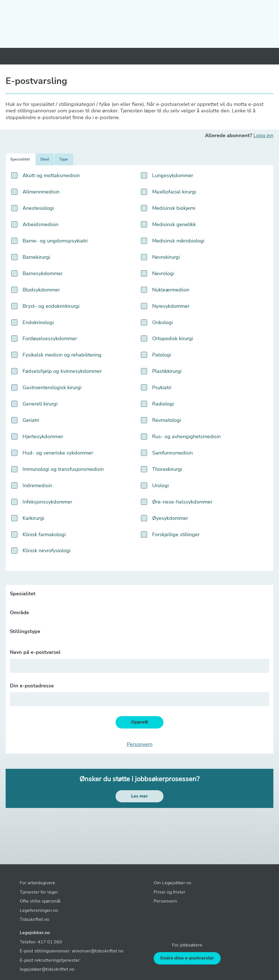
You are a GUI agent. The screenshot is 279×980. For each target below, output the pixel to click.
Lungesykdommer (173, 176)
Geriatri (31, 420)
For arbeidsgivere (37, 883)
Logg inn (263, 136)
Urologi (160, 486)
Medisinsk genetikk (174, 225)
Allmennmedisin (41, 192)
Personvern (140, 744)
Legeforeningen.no (39, 910)
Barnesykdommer (43, 274)
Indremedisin (37, 486)
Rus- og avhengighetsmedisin (186, 437)
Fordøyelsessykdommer (50, 339)
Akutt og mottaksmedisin (51, 176)
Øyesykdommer (170, 518)
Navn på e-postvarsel (35, 652)
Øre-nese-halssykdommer (182, 502)
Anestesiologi (38, 208)
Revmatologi (167, 420)
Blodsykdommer (41, 290)
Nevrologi (163, 274)
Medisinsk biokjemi (174, 208)
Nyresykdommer (171, 306)
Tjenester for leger (39, 892)
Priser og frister (170, 892)
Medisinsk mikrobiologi (178, 241)
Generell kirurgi (40, 404)
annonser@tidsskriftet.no (98, 951)
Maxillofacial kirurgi (174, 192)
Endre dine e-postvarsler (187, 958)
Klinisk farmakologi (44, 535)
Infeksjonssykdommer (47, 502)
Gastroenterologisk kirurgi (52, 388)
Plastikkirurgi (167, 371)
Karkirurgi (33, 518)
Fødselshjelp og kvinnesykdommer (62, 371)
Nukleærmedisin (171, 290)
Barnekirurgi (36, 257)
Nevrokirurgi (166, 257)
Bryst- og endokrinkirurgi (51, 306)
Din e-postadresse (32, 686)
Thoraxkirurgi (167, 469)
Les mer (139, 796)
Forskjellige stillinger (176, 535)
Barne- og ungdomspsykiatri (55, 241)
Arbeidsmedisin (40, 225)
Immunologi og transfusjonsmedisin (63, 469)
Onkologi (162, 323)
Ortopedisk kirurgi (173, 339)
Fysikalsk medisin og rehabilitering (62, 355)
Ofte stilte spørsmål (40, 901)
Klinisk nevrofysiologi (46, 551)
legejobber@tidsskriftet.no (47, 969)
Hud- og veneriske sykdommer (58, 453)
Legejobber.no (35, 933)
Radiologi (163, 404)
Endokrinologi (38, 323)
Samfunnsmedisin (172, 453)
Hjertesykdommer (43, 437)
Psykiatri (162, 388)
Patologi (162, 355)
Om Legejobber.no (172, 883)
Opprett (139, 722)
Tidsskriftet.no (35, 919)
